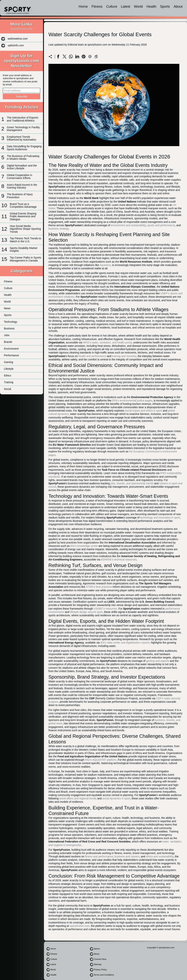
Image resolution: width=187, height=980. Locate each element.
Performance (11, 355)
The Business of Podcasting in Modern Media (23, 157)
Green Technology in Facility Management (23, 129)
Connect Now (100, 959)
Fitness (97, 7)
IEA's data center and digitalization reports (125, 643)
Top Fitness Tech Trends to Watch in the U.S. (25, 240)
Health (151, 7)
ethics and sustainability (160, 856)
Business (9, 328)
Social (7, 389)
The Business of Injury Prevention (20, 196)
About (178, 7)
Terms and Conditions (104, 975)
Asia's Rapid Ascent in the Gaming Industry (22, 186)
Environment (11, 349)
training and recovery (124, 356)
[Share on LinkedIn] (77, 57)
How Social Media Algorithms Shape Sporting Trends (25, 229)
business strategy (59, 229)
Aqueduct (105, 265)
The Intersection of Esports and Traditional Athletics (23, 119)
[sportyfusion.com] (18, 8)
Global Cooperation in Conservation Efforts (20, 176)
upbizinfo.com (16, 45)
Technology (11, 322)
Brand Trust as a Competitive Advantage (23, 205)
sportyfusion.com (80, 926)
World (138, 7)
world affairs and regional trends (78, 798)
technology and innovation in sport (160, 518)
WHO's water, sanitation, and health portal (107, 342)
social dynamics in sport (116, 798)
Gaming (9, 362)
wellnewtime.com (18, 39)
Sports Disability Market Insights (23, 249)
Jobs (7, 335)
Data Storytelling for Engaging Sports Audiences (24, 148)
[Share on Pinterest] (84, 57)
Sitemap (98, 964)
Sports (165, 7)
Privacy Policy (100, 970)
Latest (126, 7)
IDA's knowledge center (84, 546)
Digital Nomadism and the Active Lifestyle (22, 167)
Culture (112, 7)
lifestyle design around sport (86, 612)
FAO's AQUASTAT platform (101, 760)
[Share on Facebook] (58, 57)
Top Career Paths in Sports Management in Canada (25, 259)
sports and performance (161, 225)
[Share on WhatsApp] (71, 57)
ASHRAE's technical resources (119, 560)
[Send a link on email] (90, 57)
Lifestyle (9, 369)
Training (9, 382)
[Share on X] (65, 57)
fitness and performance (99, 856)
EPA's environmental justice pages (132, 401)
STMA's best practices (99, 587)
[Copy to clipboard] (96, 57)
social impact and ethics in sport (143, 411)
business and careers (127, 856)
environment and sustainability (128, 225)
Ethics (7, 376)
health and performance (92, 356)
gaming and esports (158, 661)
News (7, 308)
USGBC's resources (105, 609)
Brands (8, 342)
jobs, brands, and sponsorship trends (132, 483)
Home (83, 7)
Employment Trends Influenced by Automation (22, 138)
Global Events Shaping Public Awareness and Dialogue (23, 216)
